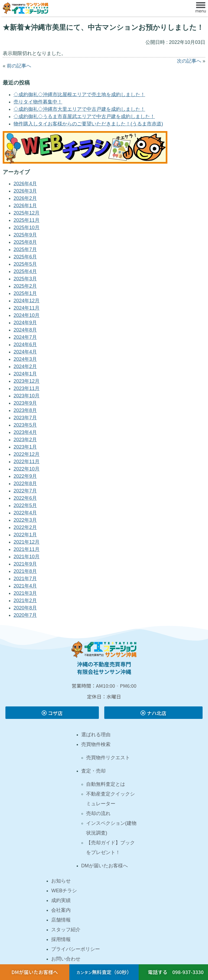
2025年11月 (27, 220)
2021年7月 (25, 579)
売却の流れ (98, 813)
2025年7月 (25, 249)
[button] (201, 8)
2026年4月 (25, 184)
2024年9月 (25, 323)
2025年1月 (25, 293)
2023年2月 (25, 440)
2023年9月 (25, 403)
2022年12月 (27, 454)
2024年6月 (25, 345)
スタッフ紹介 (66, 930)
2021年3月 (25, 593)
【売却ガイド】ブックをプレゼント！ (110, 848)
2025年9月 (25, 235)
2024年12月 (27, 301)
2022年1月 (25, 535)
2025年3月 (25, 279)
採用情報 (61, 939)
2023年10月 (27, 396)
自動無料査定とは (106, 784)
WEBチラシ (64, 891)
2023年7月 (25, 418)
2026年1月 (25, 206)
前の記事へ (19, 66)
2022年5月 (25, 505)
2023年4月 (25, 432)
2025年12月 (27, 213)
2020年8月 (25, 608)
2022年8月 (25, 483)
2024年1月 (25, 374)
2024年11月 (27, 308)
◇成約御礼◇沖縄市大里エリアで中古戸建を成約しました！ (79, 109)
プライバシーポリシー (76, 949)
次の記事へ (189, 61)
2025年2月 (25, 286)
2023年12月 (27, 381)
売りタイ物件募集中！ (38, 102)
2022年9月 (25, 476)
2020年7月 (25, 615)
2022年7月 (25, 491)
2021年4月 (25, 586)
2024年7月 (25, 337)
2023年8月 (25, 410)
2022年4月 (25, 513)
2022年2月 (25, 527)
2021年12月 (27, 542)
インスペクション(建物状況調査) (111, 828)
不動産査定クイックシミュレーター (110, 799)
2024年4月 (25, 352)
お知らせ (61, 881)
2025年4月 (25, 271)
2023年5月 (25, 425)
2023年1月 (25, 447)
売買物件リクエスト (108, 758)
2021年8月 (25, 571)
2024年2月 (25, 366)
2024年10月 (27, 315)
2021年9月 (25, 564)
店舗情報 (61, 920)
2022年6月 (25, 498)
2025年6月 (25, 257)
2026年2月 (25, 198)
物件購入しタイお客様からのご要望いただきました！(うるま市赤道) (88, 124)
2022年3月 (25, 520)
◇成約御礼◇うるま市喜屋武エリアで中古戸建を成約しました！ (84, 116)
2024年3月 (25, 359)
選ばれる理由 (96, 735)
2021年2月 (25, 601)
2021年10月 (27, 557)
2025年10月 (27, 228)
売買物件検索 (96, 744)
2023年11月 (27, 388)
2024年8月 (25, 330)
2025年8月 (25, 242)
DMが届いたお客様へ (105, 866)
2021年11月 (27, 549)
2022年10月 (27, 469)
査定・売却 (93, 771)
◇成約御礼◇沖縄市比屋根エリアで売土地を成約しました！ (79, 95)
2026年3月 (25, 191)
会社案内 (61, 910)
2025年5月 (25, 264)
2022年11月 (27, 462)
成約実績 (61, 900)
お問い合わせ (66, 959)
